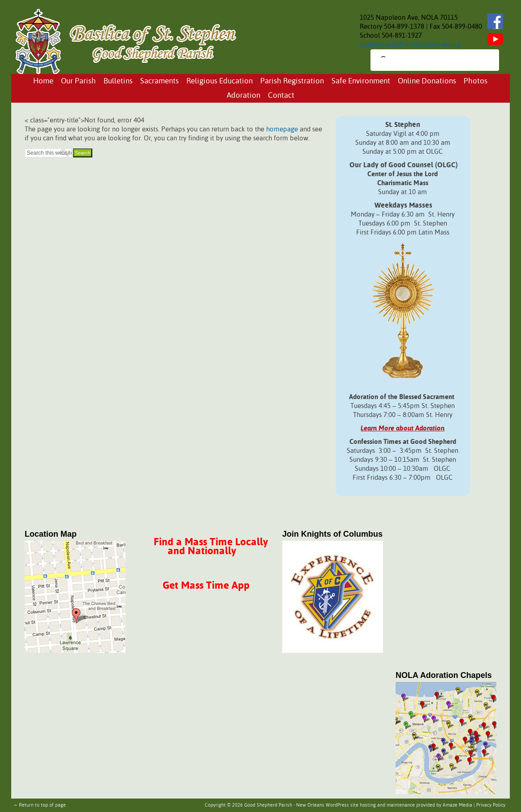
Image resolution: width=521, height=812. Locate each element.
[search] (427, 61)
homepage (282, 129)
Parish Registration (292, 81)
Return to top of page (42, 805)
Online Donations (427, 81)
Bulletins (118, 81)
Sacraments (159, 81)
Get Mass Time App (206, 586)
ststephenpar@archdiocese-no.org (410, 45)
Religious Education (220, 81)
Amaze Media (457, 805)
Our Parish (78, 81)
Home (43, 81)
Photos (476, 81)
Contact (281, 96)
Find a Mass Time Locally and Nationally (211, 547)
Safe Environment (361, 81)
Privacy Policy (491, 805)
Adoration (243, 96)
